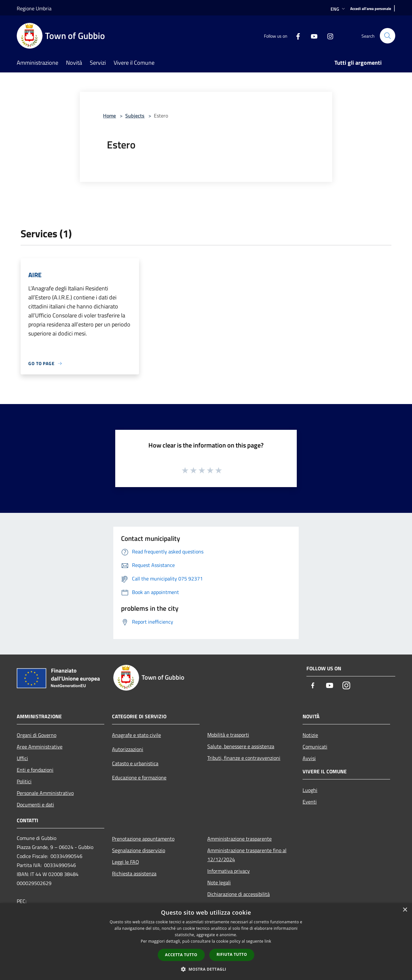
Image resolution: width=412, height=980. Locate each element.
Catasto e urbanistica (135, 763)
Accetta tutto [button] (181, 955)
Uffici (22, 758)
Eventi (310, 802)
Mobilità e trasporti (228, 735)
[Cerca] (388, 36)
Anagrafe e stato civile (136, 735)
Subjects (135, 116)
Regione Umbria (34, 8)
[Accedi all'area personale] (371, 9)
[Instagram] (328, 36)
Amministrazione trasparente (239, 839)
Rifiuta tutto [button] (232, 954)
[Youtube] (312, 36)
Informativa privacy (229, 871)
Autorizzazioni (128, 749)
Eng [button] (338, 9)
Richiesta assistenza (134, 873)
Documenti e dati (35, 805)
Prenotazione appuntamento (143, 839)
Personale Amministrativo (45, 793)
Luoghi (310, 790)
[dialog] (206, 942)
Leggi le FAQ (126, 862)
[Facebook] (295, 36)
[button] (206, 969)
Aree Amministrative (40, 747)
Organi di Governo (37, 735)
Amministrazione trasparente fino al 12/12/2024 (247, 855)
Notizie (310, 735)
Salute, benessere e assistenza (241, 746)
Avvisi (309, 758)
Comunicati (315, 747)
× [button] (405, 910)
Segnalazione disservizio (139, 850)
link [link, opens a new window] (268, 941)
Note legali (219, 882)
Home (109, 116)
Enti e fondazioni (35, 770)
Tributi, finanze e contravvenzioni (244, 758)
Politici (24, 781)
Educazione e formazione (139, 777)
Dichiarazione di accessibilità (239, 894)
